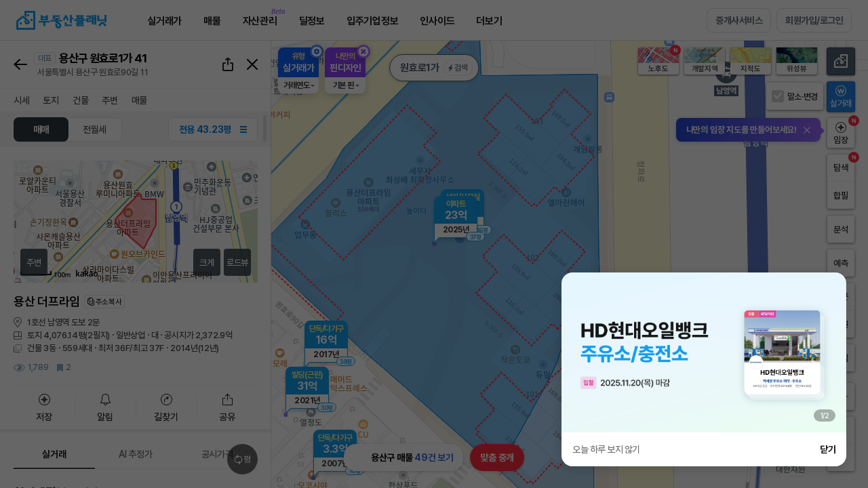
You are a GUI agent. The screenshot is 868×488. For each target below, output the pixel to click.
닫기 (828, 449)
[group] (704, 352)
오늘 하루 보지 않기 (606, 449)
